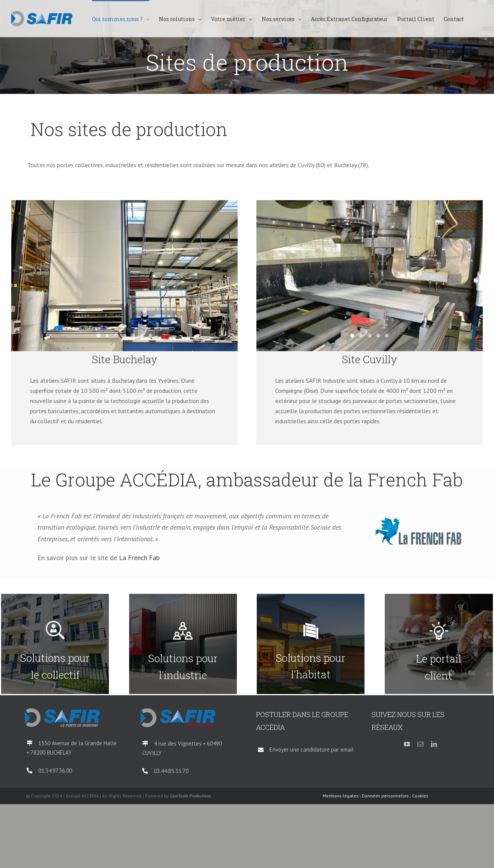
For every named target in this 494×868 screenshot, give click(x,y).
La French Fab (139, 558)
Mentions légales (341, 796)
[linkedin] (434, 744)
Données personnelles (385, 796)
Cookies (420, 796)
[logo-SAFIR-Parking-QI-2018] (62, 711)
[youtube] (407, 744)
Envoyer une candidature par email (312, 749)
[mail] (420, 744)
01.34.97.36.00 (55, 771)
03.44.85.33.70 (171, 771)
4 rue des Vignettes (178, 743)
